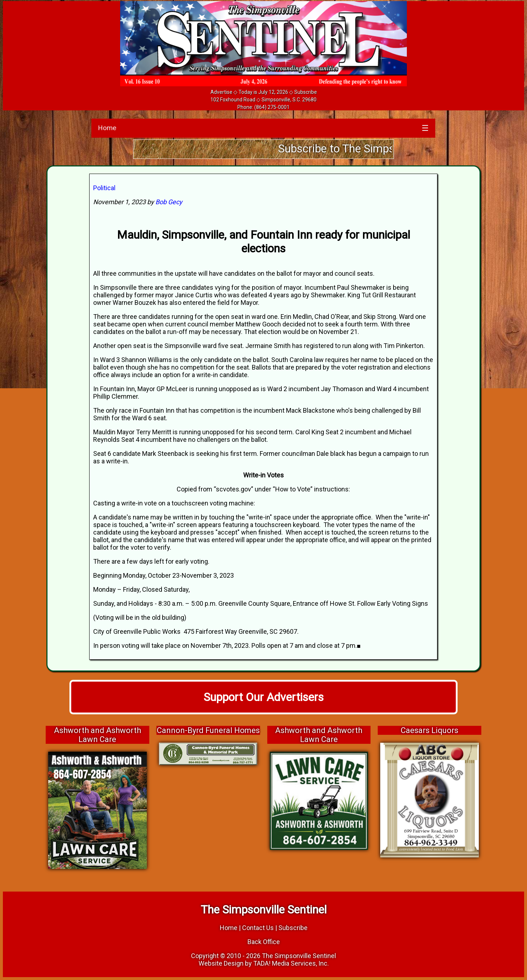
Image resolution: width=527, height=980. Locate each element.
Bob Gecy (169, 202)
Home (107, 128)
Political (104, 188)
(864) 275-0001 (272, 107)
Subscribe (306, 92)
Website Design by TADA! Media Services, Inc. (264, 963)
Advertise (221, 92)
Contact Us (258, 928)
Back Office (264, 942)
